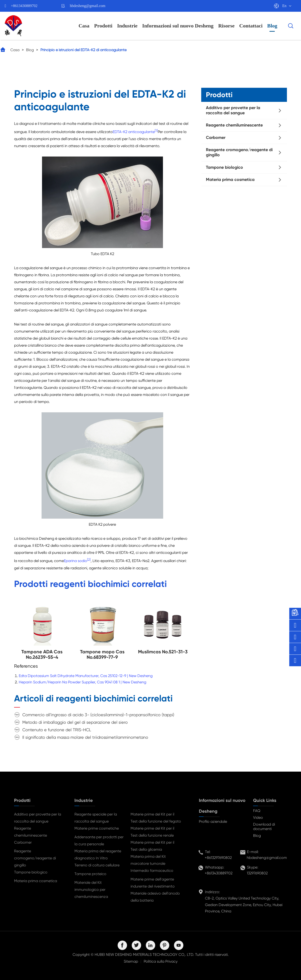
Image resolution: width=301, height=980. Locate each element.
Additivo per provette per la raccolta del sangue (233, 110)
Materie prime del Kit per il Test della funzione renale (152, 832)
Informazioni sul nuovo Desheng (178, 26)
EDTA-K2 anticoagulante (134, 132)
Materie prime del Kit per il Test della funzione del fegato (156, 818)
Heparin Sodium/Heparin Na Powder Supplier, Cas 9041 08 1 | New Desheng (83, 682)
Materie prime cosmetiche (97, 828)
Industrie (127, 26)
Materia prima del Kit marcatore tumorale (148, 860)
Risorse (226, 26)
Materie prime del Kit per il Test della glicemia (152, 846)
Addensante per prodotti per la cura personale (99, 840)
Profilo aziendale (213, 821)
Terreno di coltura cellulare (97, 865)
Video (258, 817)
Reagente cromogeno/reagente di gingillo (239, 152)
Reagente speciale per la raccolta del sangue (96, 818)
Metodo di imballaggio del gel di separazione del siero (75, 722)
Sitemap (131, 961)
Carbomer (216, 138)
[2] (89, 560)
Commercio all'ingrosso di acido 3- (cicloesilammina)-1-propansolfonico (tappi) (98, 715)
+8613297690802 (218, 858)
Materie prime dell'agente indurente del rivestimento (153, 883)
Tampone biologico (224, 167)
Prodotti (103, 26)
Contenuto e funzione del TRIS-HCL (57, 730)
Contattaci (251, 26)
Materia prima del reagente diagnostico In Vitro (98, 855)
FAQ (257, 811)
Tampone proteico (90, 874)
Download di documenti (264, 827)
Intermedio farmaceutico (152, 871)
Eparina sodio (75, 561)
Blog (272, 26)
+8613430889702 (24, 6)
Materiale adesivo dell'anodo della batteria (155, 897)
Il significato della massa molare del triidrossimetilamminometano (85, 737)
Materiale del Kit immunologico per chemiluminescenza (91, 890)
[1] (156, 131)
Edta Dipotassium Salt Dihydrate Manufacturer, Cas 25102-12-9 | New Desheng (86, 676)
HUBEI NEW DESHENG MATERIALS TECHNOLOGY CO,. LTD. (144, 955)
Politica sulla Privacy (161, 961)
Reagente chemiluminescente (234, 125)
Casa (84, 26)
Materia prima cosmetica (230, 180)
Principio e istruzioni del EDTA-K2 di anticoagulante (83, 50)
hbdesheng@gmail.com (88, 6)
